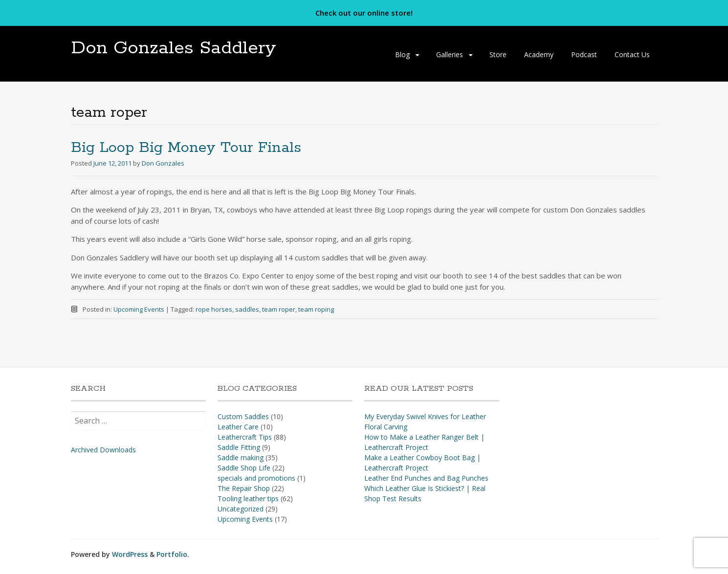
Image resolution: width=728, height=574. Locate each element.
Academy (539, 54)
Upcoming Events (139, 309)
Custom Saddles (243, 416)
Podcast (584, 54)
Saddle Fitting (239, 447)
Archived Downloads (103, 450)
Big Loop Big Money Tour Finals (186, 148)
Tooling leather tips (248, 499)
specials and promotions (256, 478)
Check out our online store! (364, 13)
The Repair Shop (244, 488)
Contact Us (632, 54)
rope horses (214, 309)
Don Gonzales (163, 163)
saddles (247, 309)
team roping (316, 309)
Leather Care (238, 427)
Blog (402, 54)
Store (498, 54)
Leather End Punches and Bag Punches (426, 478)
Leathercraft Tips (245, 437)
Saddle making (241, 457)
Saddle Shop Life (244, 468)
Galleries (450, 54)
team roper (279, 309)
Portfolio (172, 554)
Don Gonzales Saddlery (174, 48)
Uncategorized (241, 509)
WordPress (130, 554)
